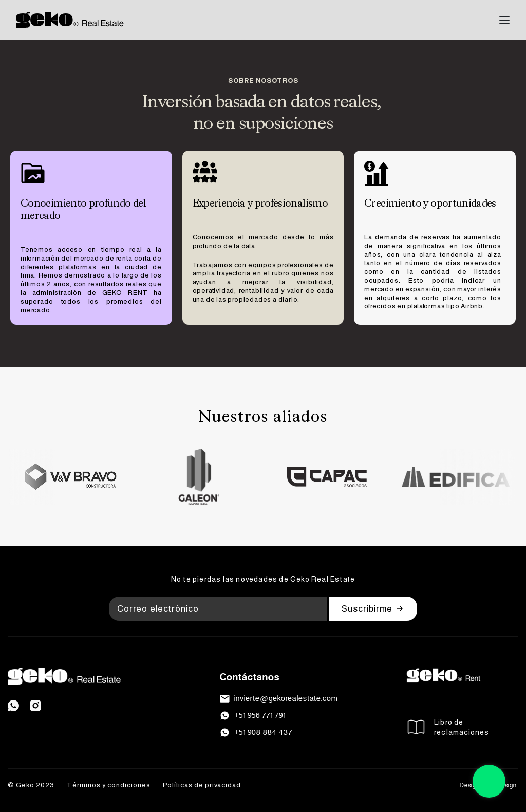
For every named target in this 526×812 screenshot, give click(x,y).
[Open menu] (504, 20)
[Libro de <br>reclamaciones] (416, 727)
